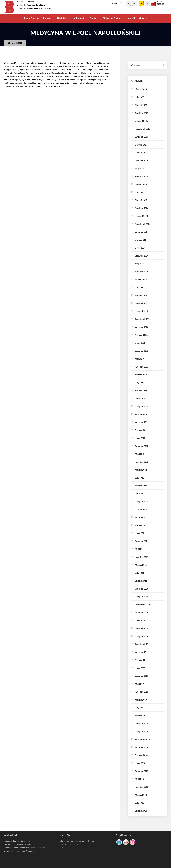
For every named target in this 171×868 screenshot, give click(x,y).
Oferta (93, 18)
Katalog (47, 18)
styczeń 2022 (141, 486)
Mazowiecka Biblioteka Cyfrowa (17, 844)
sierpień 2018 (141, 755)
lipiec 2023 (140, 343)
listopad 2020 (141, 597)
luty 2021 (140, 573)
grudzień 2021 (142, 494)
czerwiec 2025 (142, 161)
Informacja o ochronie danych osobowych (77, 841)
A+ (135, 3)
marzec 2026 (141, 89)
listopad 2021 (141, 502)
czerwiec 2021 (142, 541)
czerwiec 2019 (142, 676)
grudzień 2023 (142, 303)
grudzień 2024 (142, 208)
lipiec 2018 (140, 763)
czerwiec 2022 (142, 446)
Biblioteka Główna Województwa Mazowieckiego (25, 848)
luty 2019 (140, 708)
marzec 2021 (141, 565)
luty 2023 (140, 383)
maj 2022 (139, 454)
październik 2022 (143, 414)
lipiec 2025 (140, 153)
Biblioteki (62, 18)
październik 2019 (143, 644)
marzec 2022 (141, 470)
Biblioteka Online (112, 18)
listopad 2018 (141, 731)
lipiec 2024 (140, 248)
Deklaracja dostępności (70, 844)
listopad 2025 (141, 121)
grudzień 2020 (142, 589)
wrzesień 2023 (142, 327)
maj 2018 (139, 779)
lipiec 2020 (140, 620)
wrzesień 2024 (142, 232)
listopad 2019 (141, 636)
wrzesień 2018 (142, 747)
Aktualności (80, 18)
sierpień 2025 (141, 145)
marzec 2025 (141, 184)
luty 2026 (140, 97)
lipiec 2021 (140, 533)
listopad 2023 (141, 311)
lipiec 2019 (140, 668)
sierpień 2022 (141, 430)
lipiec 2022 (140, 438)
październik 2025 (143, 129)
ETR (61, 848)
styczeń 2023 (141, 391)
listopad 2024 (141, 216)
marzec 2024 (141, 280)
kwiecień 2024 (142, 272)
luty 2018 (140, 803)
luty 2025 (140, 192)
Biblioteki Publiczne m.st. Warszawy (19, 851)
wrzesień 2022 (142, 422)
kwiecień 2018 (142, 787)
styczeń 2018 (141, 811)
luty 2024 (140, 287)
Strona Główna (31, 18)
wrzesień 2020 (142, 613)
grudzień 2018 (142, 724)
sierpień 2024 (141, 240)
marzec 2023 (141, 375)
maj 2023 (139, 359)
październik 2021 (143, 509)
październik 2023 (143, 319)
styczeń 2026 (141, 105)
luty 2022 (140, 478)
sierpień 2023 (141, 335)
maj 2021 (139, 549)
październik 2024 (143, 224)
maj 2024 (139, 264)
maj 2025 (139, 169)
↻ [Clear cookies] (147, 3)
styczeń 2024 (141, 295)
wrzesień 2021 (142, 517)
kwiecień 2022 (142, 462)
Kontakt (131, 18)
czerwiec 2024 (142, 256)
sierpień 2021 (141, 525)
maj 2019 (139, 684)
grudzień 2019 (142, 628)
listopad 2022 (141, 406)
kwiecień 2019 (142, 692)
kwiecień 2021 (142, 557)
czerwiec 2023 (142, 351)
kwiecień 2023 (142, 367)
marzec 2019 (141, 700)
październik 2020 (143, 605)
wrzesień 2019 (142, 652)
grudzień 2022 (142, 398)
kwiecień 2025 (142, 176)
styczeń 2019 (141, 716)
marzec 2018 (141, 795)
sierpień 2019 (141, 660)
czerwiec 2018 (142, 771)
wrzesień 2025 (142, 137)
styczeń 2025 (141, 200)
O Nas (142, 18)
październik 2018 (143, 739)
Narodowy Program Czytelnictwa (18, 841)
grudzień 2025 (142, 113)
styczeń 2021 (141, 581)
